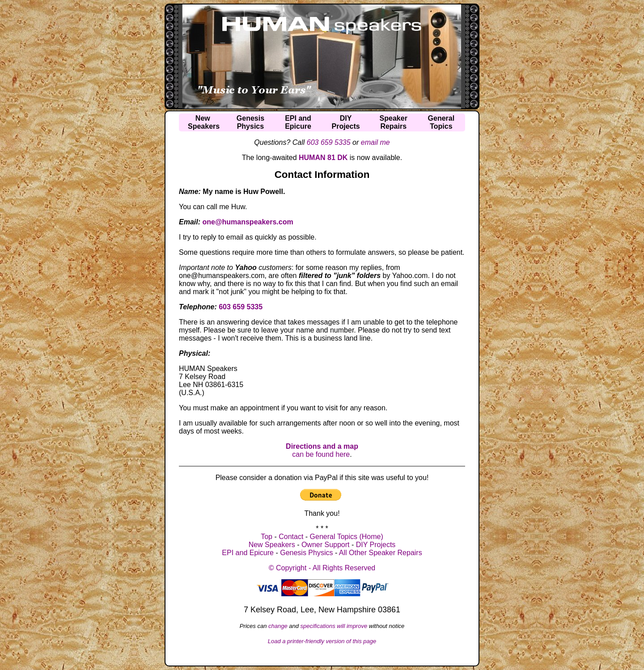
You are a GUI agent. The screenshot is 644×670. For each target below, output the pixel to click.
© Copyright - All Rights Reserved (322, 568)
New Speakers (272, 545)
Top (267, 537)
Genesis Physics (306, 553)
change (278, 626)
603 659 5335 (329, 142)
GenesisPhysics (250, 122)
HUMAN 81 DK (323, 158)
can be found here (322, 450)
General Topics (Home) (347, 537)
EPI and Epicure (248, 553)
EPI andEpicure (298, 122)
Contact (291, 537)
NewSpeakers (204, 122)
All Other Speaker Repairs (381, 553)
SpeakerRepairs (394, 122)
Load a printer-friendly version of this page (322, 641)
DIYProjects (346, 122)
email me (375, 142)
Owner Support (326, 545)
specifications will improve (334, 626)
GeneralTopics (441, 122)
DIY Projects (376, 545)
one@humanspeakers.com (248, 222)
